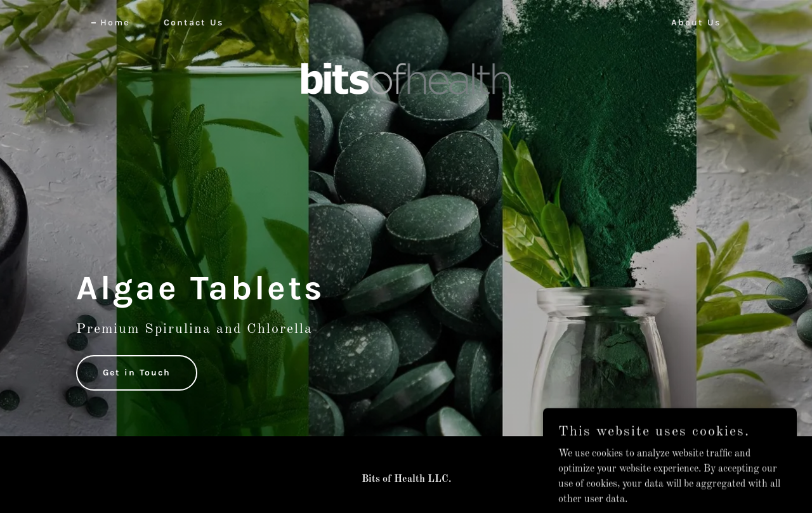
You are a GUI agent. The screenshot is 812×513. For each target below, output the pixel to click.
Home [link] (115, 23)
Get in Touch (137, 373)
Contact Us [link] (193, 23)
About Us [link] (696, 23)
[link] (406, 20)
